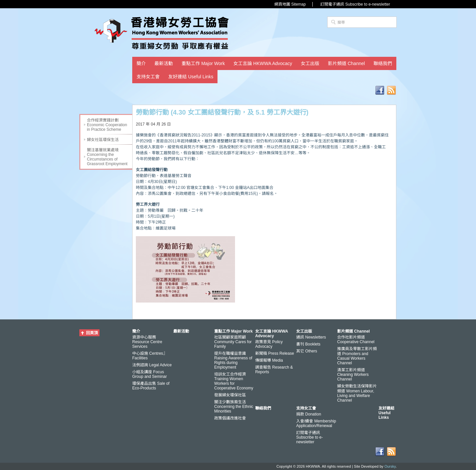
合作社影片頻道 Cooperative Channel (356, 340)
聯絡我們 (383, 63)
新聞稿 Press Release (275, 353)
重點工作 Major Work (203, 63)
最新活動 (164, 63)
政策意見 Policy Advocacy (269, 344)
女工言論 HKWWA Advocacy (263, 63)
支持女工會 (148, 77)
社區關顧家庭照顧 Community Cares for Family (233, 342)
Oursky (390, 466)
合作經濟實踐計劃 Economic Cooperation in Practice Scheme (107, 125)
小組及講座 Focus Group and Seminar (150, 374)
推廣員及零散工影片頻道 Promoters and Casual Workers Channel (357, 356)
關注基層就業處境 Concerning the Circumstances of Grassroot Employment (107, 157)
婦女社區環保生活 (103, 140)
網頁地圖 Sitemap (290, 4)
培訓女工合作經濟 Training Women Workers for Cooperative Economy (234, 381)
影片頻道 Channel (346, 63)
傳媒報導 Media (269, 360)
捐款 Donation (309, 414)
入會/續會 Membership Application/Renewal (316, 423)
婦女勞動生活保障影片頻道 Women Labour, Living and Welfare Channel (357, 393)
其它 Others (307, 351)
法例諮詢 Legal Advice (152, 365)
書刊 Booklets (308, 344)
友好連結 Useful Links (191, 77)
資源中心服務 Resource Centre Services (147, 342)
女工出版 (310, 63)
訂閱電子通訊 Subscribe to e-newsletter (355, 4)
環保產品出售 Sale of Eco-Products (151, 386)
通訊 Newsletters (311, 337)
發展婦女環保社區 (230, 395)
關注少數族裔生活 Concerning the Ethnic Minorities (234, 407)
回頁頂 (92, 333)
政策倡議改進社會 (230, 418)
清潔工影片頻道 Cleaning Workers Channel (353, 375)
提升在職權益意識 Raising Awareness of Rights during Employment (233, 360)
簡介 (141, 63)
